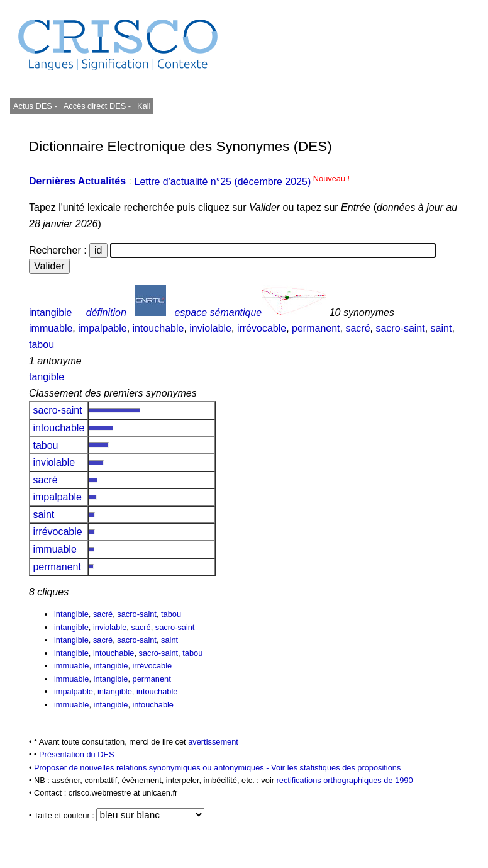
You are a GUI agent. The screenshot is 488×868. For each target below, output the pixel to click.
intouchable (158, 328)
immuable (51, 328)
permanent (316, 328)
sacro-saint (400, 328)
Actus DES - (35, 106)
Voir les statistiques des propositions (336, 768)
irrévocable (262, 328)
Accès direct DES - (97, 106)
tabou (42, 345)
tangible (47, 377)
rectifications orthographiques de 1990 (345, 780)
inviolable (210, 328)
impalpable (102, 328)
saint (441, 328)
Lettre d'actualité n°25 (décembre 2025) (242, 182)
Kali (144, 106)
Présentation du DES (77, 754)
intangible (51, 313)
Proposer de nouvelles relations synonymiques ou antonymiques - (152, 768)
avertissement (213, 742)
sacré (358, 328)
